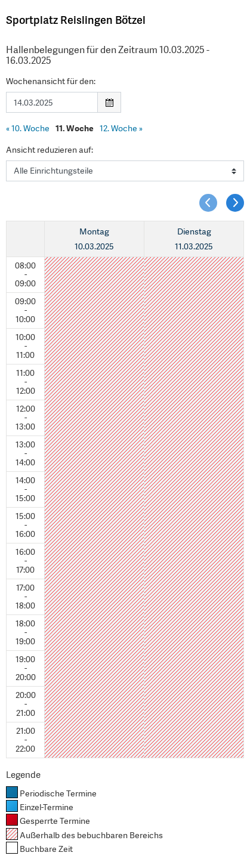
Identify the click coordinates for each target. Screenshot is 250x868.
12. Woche (121, 128)
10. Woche (28, 128)
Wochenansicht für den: (51, 81)
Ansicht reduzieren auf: (50, 150)
